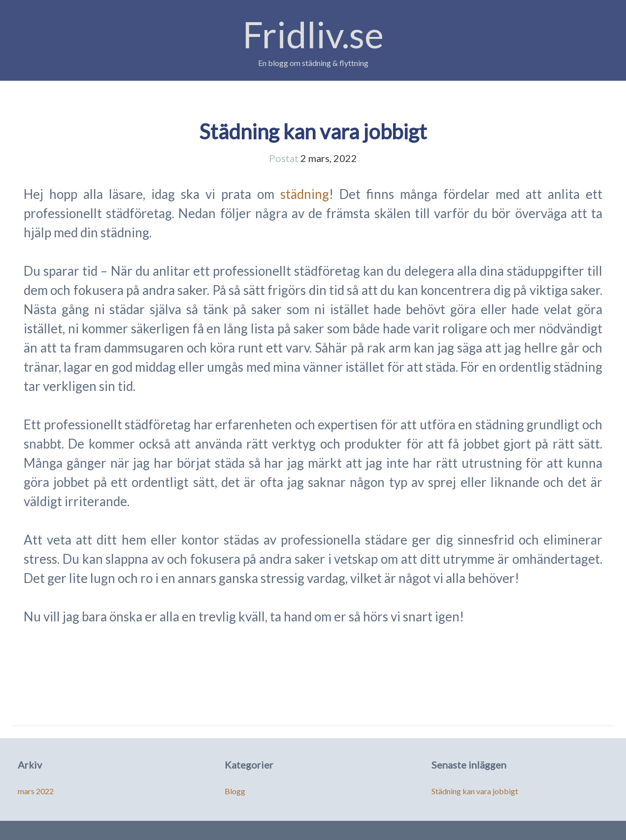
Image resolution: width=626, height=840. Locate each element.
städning (305, 194)
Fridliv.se (313, 34)
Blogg (235, 791)
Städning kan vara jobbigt (313, 131)
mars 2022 (36, 791)
